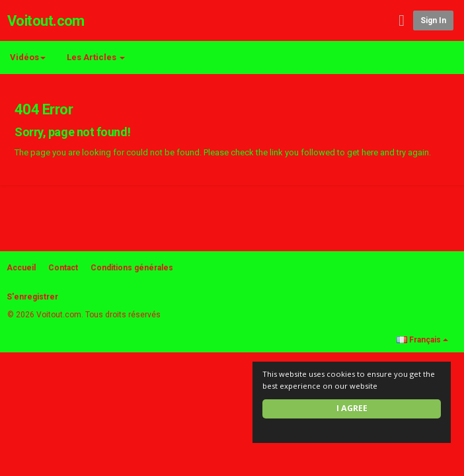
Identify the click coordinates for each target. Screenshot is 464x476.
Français (422, 340)
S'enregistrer (32, 297)
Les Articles (96, 57)
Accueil (21, 268)
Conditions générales (132, 268)
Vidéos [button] (28, 57)
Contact (63, 268)
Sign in (433, 20)
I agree (352, 408)
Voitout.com (46, 21)
